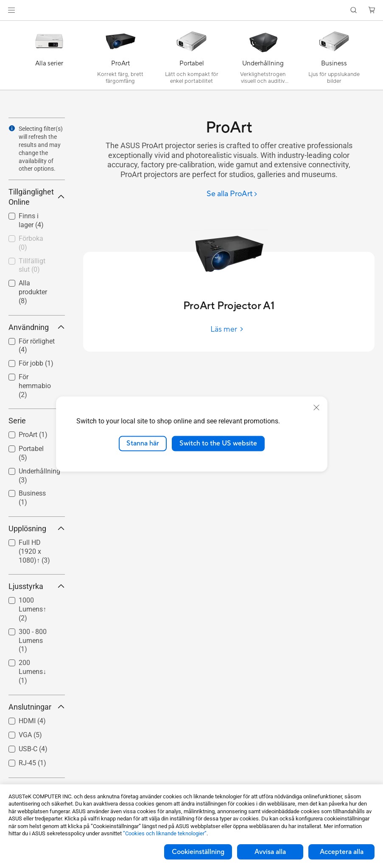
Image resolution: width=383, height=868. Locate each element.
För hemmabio (35, 386)
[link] (191, 10)
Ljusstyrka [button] (37, 586)
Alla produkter (33, 292)
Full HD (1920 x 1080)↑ (34, 551)
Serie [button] (37, 421)
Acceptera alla (342, 852)
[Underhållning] (263, 57)
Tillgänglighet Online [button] (37, 197)
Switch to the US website (218, 443)
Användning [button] (37, 327)
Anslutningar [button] (37, 707)
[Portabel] (192, 57)
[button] (11, 10)
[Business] (334, 57)
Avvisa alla (270, 852)
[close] (316, 408)
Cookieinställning (198, 852)
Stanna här (143, 443)
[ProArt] (120, 57)
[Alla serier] (49, 57)
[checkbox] (37, 386)
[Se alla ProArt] (232, 194)
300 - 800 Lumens (33, 641)
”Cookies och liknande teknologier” (165, 833)
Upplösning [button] (37, 528)
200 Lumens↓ (32, 672)
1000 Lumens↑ (32, 609)
